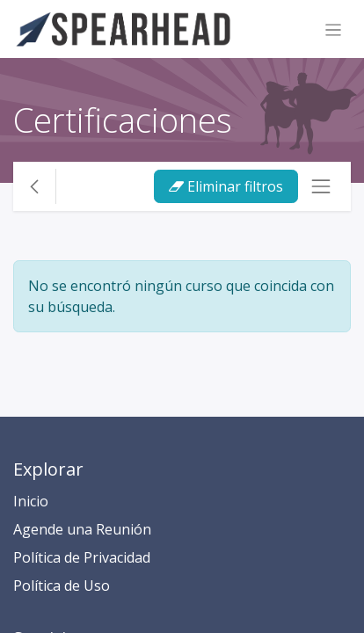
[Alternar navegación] (334, 29)
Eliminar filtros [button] (226, 186)
